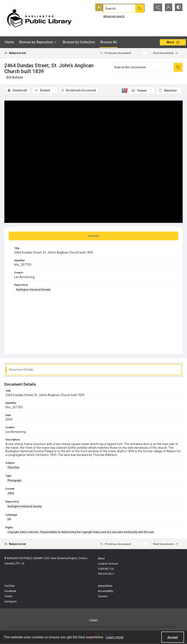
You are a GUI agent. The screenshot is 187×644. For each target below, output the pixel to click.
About (101, 559)
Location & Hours (108, 564)
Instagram (11, 602)
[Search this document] (143, 67)
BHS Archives (15, 77)
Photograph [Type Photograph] (14, 481)
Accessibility (106, 592)
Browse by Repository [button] (38, 42)
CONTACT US (106, 569)
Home (9, 42)
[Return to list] (28, 53)
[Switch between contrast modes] (178, 8)
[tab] (93, 236)
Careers (103, 597)
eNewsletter (105, 586)
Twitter (8, 597)
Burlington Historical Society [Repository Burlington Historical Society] (33, 290)
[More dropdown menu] (173, 42)
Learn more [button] (115, 637)
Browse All (109, 42)
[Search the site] (114, 8)
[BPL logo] (39, 18)
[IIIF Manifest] (169, 91)
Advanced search (105, 15)
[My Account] (167, 8)
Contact (93, 620)
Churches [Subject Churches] (13, 468)
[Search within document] (178, 67)
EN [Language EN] (9, 520)
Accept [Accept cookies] (173, 637)
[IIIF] (125, 90)
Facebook (10, 592)
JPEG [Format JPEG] (11, 494)
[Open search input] (146, 8)
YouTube (9, 586)
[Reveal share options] (157, 8)
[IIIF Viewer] (142, 91)
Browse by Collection (79, 42)
